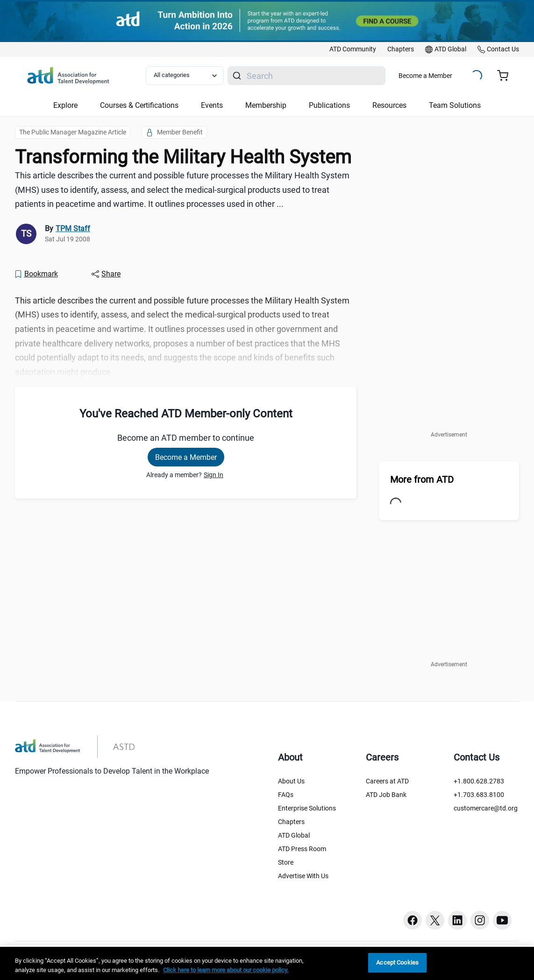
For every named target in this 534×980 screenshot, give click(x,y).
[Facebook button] (413, 920)
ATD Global (294, 835)
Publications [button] (329, 105)
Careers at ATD (387, 781)
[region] (267, 963)
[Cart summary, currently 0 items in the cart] (506, 76)
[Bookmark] (36, 274)
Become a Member (425, 76)
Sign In (214, 475)
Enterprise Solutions (307, 808)
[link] (353, 49)
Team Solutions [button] (455, 105)
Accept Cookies (397, 962)
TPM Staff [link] (73, 229)
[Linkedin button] (457, 920)
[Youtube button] (502, 920)
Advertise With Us (303, 876)
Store (286, 862)
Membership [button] (266, 105)
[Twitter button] (435, 920)
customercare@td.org (486, 808)
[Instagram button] (480, 920)
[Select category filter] (185, 76)
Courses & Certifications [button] (139, 105)
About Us (291, 781)
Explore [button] (65, 105)
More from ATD (422, 479)
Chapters (291, 822)
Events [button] (212, 105)
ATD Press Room (302, 849)
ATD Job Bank (386, 795)
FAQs (286, 795)
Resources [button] (389, 105)
